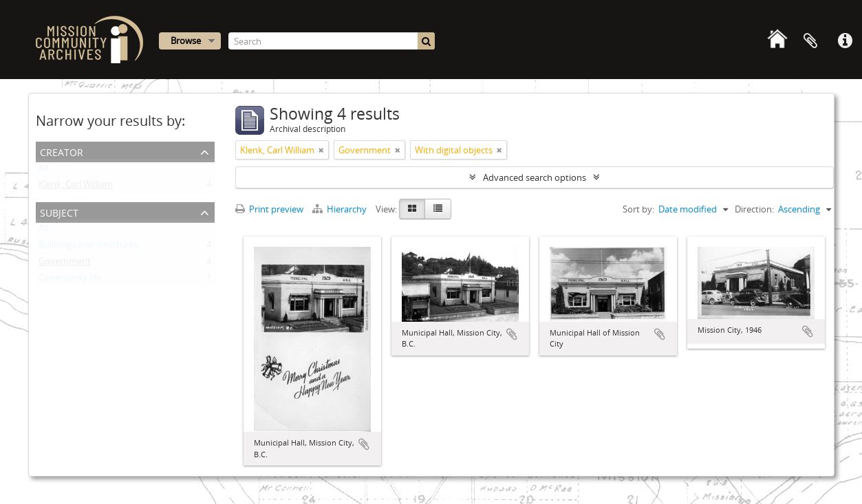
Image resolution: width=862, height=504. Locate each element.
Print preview (269, 209)
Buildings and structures (88, 248)
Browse (186, 41)
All (43, 171)
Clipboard (810, 41)
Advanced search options (535, 177)
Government (65, 264)
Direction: (754, 209)
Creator (62, 151)
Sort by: (638, 209)
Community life (70, 281)
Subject (59, 211)
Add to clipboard (364, 444)
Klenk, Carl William (76, 187)
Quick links (845, 41)
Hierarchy (341, 209)
